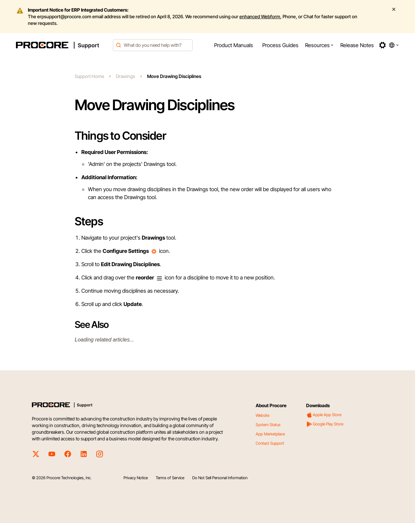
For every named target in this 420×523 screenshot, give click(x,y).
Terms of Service (170, 478)
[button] (319, 45)
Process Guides (280, 45)
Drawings (126, 76)
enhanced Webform (260, 16)
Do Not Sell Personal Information (220, 478)
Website (262, 415)
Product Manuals (234, 45)
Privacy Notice (136, 478)
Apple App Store (324, 415)
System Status (268, 425)
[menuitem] (234, 45)
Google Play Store (325, 424)
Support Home (89, 76)
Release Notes (357, 45)
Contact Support (270, 443)
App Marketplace (270, 434)
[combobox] (153, 45)
